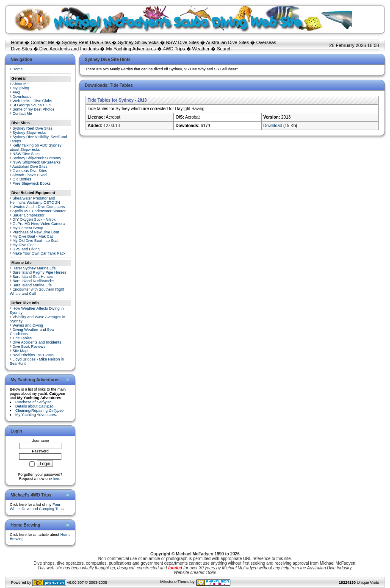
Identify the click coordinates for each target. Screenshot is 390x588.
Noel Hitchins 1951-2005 (34, 355)
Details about (34, 406)
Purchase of (33, 402)
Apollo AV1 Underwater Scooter (39, 211)
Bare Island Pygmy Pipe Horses (40, 272)
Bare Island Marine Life (32, 285)
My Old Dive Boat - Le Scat (36, 241)
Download (273, 126)
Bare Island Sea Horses (33, 277)
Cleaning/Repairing (39, 410)
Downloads (22, 97)
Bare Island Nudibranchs (34, 281)
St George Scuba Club (32, 105)
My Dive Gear (24, 245)
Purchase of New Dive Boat (36, 232)
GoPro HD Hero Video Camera (39, 224)
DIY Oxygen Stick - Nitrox (34, 219)
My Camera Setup (28, 228)
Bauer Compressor (29, 215)
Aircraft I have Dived (29, 175)
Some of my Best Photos (34, 109)
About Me (21, 84)
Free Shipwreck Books (32, 183)
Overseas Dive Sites (30, 171)
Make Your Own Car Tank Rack (39, 253)
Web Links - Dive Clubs (32, 101)
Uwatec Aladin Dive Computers (39, 207)
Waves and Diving (28, 325)
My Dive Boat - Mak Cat (33, 236)
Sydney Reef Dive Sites (86, 42)
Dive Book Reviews (29, 347)
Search (224, 49)
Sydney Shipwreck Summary (37, 158)
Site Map (20, 351)
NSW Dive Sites (183, 42)
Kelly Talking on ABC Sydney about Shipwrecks (36, 147)
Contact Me (42, 42)
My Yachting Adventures (131, 49)
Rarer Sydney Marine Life (34, 268)
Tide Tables (22, 338)
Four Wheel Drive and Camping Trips (37, 507)
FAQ (17, 92)
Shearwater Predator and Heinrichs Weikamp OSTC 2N (35, 200)
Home (17, 42)
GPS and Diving (26, 249)
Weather (201, 49)
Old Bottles (22, 179)
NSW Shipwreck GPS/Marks (37, 162)
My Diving (21, 88)
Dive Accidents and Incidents (69, 49)
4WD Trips (174, 49)
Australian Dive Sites (227, 42)
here (57, 479)
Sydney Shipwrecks (138, 42)
